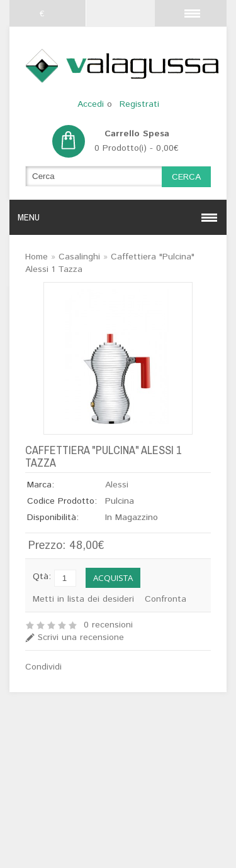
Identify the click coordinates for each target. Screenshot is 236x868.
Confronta (166, 599)
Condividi (43, 667)
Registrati (139, 104)
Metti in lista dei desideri (83, 599)
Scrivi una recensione (81, 637)
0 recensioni (108, 625)
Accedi (91, 104)
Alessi (117, 485)
